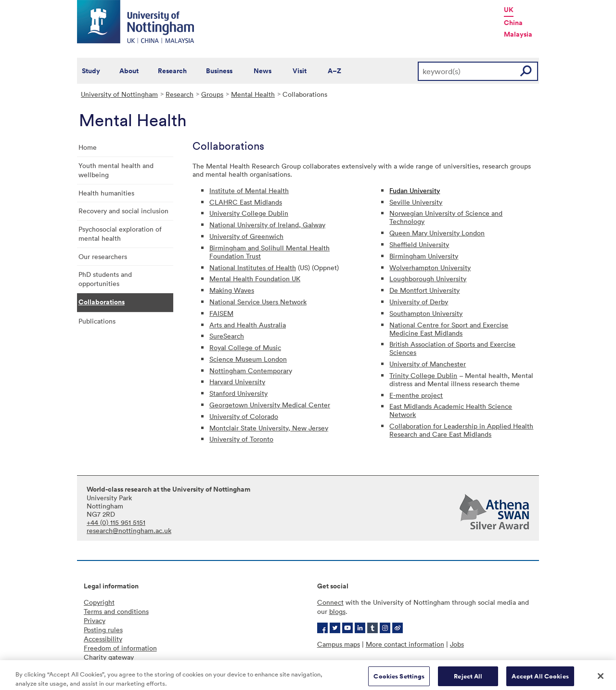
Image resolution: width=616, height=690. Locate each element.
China (513, 23)
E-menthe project (416, 395)
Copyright (99, 602)
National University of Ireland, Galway (267, 225)
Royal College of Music (245, 347)
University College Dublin (249, 213)
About (129, 71)
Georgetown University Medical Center (270, 405)
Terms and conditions (116, 611)
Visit (300, 71)
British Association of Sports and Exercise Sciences (452, 348)
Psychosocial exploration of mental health (120, 234)
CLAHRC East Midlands (246, 202)
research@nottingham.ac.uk (129, 530)
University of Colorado (244, 416)
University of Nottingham (119, 94)
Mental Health (253, 94)
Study (91, 71)
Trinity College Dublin (423, 375)
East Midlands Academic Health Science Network (451, 410)
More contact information (405, 644)
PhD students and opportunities (105, 279)
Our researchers (103, 256)
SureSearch (227, 336)
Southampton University (426, 313)
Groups (212, 94)
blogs (337, 611)
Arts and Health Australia (248, 325)
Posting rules (103, 630)
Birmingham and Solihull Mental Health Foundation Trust (269, 252)
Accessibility (103, 639)
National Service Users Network (258, 302)
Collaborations (102, 302)
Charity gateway (109, 657)
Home (88, 147)
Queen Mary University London (437, 233)
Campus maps (339, 644)
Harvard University (237, 382)
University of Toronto (241, 439)
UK (509, 10)
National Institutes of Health (253, 267)
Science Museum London (248, 359)
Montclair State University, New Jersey (269, 428)
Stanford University (238, 393)
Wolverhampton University (430, 267)
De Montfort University (424, 290)
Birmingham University (424, 256)
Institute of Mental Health (249, 190)
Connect (330, 602)
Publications (97, 321)
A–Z (334, 71)
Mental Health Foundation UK (255, 279)
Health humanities (106, 193)
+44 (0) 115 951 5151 (116, 522)
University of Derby (419, 302)
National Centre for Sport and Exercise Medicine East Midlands (449, 329)
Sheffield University (419, 244)
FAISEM (221, 313)
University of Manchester (428, 364)
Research (172, 71)
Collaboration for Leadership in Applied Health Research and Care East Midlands (461, 430)
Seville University (416, 202)
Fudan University (415, 190)
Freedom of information (120, 648)
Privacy (95, 620)
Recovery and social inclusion (123, 211)
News (263, 71)
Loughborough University (428, 279)
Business (219, 71)
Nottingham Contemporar (249, 371)
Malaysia (518, 34)
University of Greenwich (246, 236)
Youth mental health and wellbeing (116, 170)
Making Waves (232, 290)
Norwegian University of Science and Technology (446, 217)
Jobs (457, 644)
